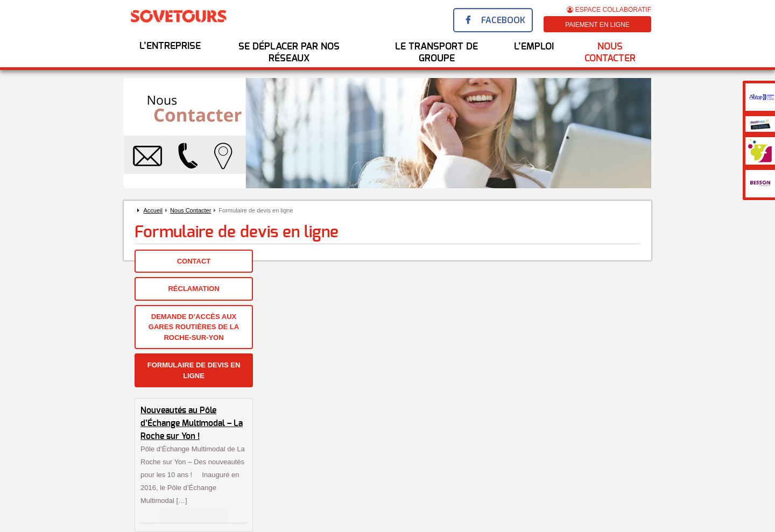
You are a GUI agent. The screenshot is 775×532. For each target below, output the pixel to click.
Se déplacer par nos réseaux (289, 53)
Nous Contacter (610, 53)
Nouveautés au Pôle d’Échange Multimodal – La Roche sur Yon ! (192, 423)
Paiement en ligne (597, 25)
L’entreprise (170, 46)
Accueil (153, 210)
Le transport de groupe (436, 53)
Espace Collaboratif (609, 10)
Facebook (503, 20)
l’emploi (534, 47)
